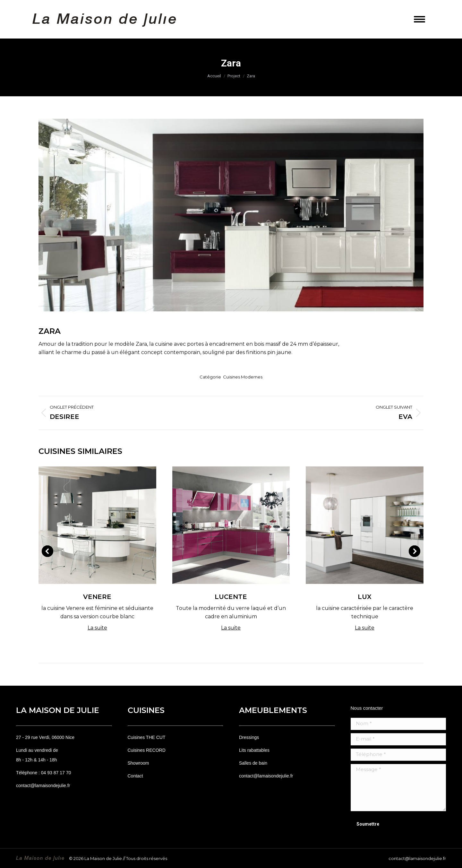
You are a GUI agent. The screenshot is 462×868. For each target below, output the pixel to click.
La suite (97, 628)
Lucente (231, 597)
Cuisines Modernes (243, 377)
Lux (365, 597)
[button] (47, 551)
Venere (97, 597)
